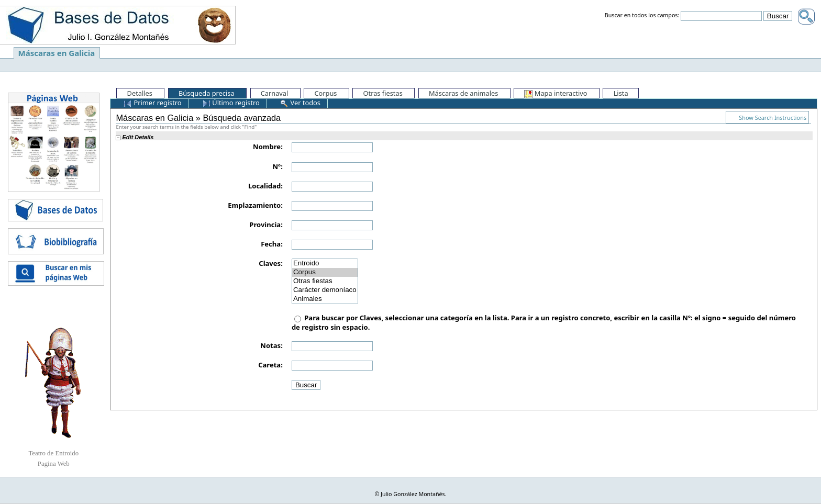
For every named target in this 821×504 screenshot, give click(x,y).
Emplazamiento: (255, 205)
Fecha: (272, 244)
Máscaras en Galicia (57, 53)
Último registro (231, 103)
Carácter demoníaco (325, 290)
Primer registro (152, 103)
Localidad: (265, 186)
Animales (325, 299)
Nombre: (268, 147)
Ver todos (300, 103)
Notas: (271, 345)
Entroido (325, 264)
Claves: (271, 263)
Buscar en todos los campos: (642, 16)
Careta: (270, 365)
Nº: (278, 166)
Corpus (325, 272)
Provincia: (266, 225)
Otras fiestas (325, 281)
